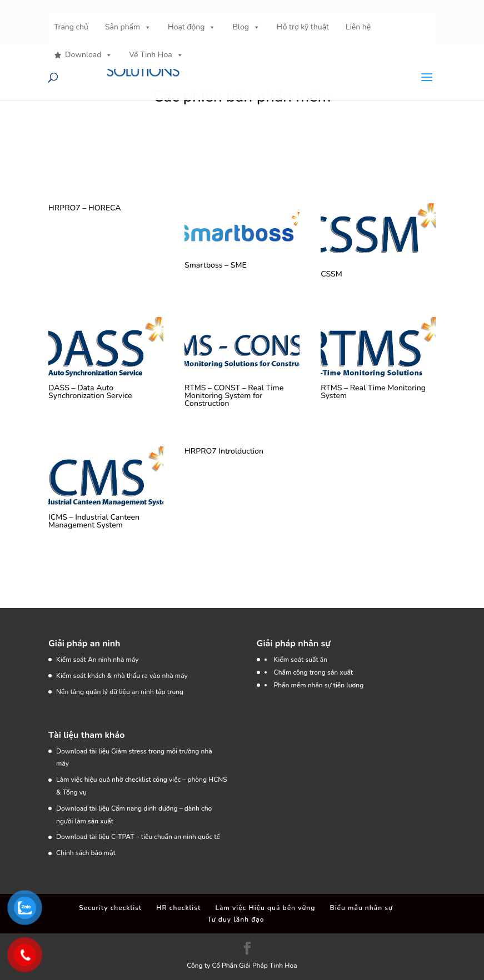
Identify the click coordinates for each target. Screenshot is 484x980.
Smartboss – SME (216, 265)
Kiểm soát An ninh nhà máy (97, 660)
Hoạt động (192, 27)
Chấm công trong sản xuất (314, 672)
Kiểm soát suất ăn (301, 660)
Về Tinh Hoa (156, 55)
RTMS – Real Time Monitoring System (373, 392)
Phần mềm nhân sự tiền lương (319, 685)
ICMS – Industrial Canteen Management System (94, 521)
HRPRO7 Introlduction (224, 451)
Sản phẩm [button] (128, 27)
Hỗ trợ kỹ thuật (303, 27)
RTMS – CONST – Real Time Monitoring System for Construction (234, 396)
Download (89, 55)
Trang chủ (71, 27)
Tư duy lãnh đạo (236, 919)
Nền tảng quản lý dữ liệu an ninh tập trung (120, 692)
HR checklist (178, 908)
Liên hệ (358, 27)
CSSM (331, 274)
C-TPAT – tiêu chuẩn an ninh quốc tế (166, 837)
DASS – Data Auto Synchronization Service (90, 392)
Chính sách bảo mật (86, 853)
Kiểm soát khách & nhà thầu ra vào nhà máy (122, 676)
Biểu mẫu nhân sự (361, 908)
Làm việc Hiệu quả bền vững (265, 908)
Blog (246, 27)
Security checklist (110, 908)
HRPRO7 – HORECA (84, 208)
